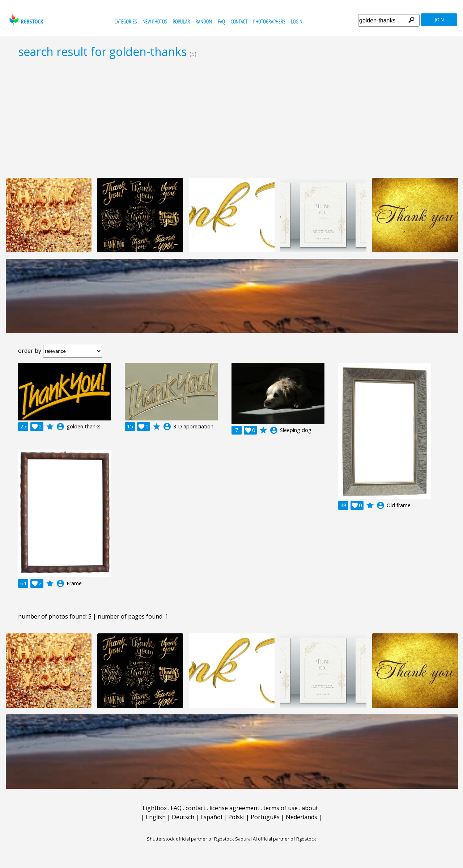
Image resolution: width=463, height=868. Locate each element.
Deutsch (183, 817)
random (204, 22)
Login (297, 22)
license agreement (234, 808)
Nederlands (301, 817)
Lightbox (155, 808)
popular (181, 22)
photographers (269, 22)
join (439, 20)
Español (211, 817)
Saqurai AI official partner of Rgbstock (276, 839)
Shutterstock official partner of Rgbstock (190, 839)
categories (126, 22)
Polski (236, 817)
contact (239, 22)
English (156, 817)
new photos (155, 22)
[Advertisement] (231, 118)
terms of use (281, 808)
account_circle (60, 427)
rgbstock (26, 20)
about (310, 808)
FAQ (221, 22)
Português (265, 817)
